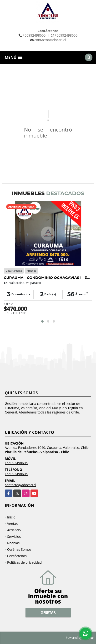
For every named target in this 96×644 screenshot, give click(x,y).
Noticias (13, 543)
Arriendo (14, 530)
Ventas (12, 524)
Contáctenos (17, 556)
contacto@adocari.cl (20, 485)
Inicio (11, 517)
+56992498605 (34, 35)
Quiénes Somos (19, 549)
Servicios (14, 537)
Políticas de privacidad (24, 562)
